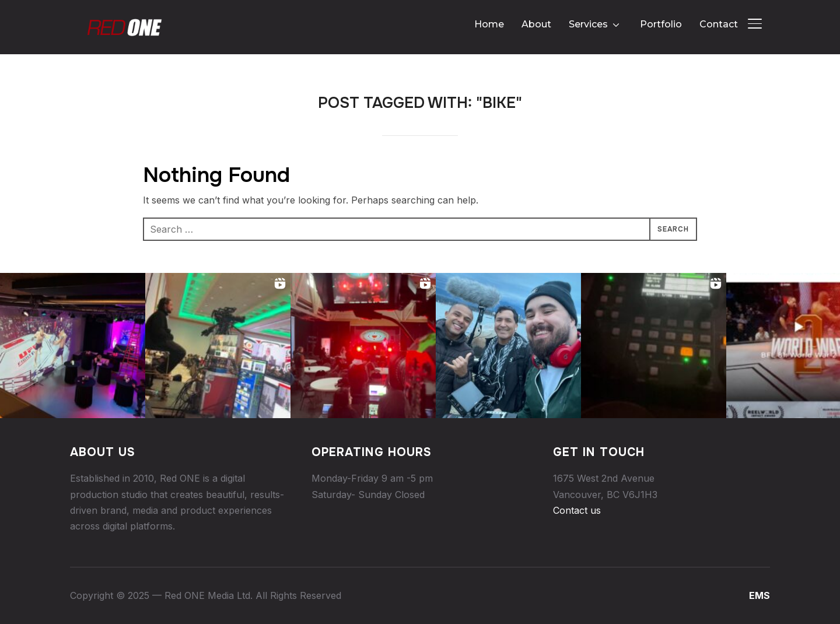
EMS (759, 595)
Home (489, 24)
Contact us (577, 510)
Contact (719, 24)
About (536, 24)
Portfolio (661, 24)
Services (588, 24)
